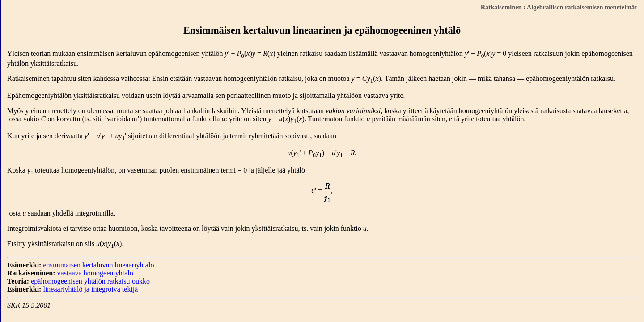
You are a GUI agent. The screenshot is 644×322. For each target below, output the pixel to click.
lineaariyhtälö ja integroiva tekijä (90, 289)
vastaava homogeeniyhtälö (95, 273)
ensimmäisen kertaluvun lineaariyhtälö (98, 265)
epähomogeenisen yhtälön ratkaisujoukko (90, 281)
